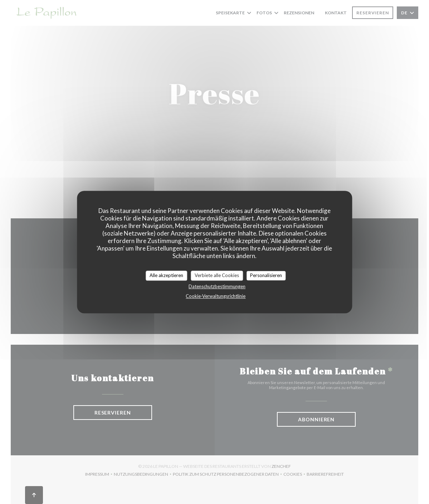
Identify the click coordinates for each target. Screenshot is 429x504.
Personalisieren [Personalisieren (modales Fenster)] (266, 275)
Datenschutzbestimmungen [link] (217, 286)
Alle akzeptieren (166, 275)
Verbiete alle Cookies (217, 275)
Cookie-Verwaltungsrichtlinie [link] (216, 296)
